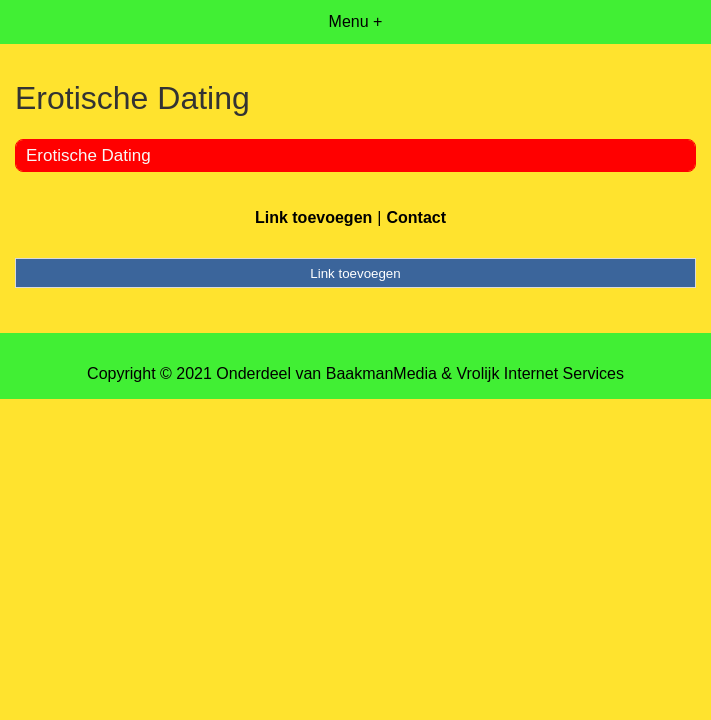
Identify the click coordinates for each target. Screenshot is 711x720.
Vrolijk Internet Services (539, 373)
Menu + (356, 21)
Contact (416, 217)
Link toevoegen (313, 217)
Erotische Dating (88, 155)
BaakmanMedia (381, 373)
